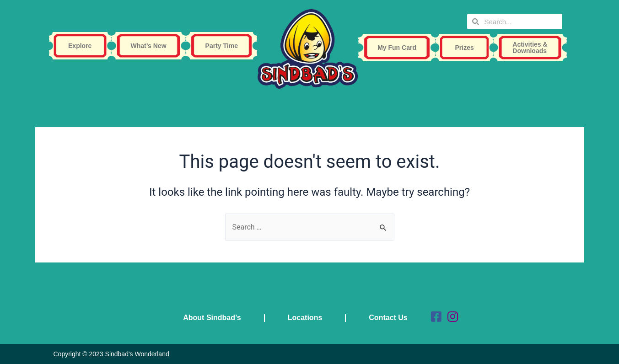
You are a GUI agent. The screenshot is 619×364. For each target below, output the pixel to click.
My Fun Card (399, 48)
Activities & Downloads (532, 48)
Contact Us (388, 318)
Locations (305, 318)
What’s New (151, 46)
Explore (82, 46)
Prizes (467, 48)
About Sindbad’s (212, 318)
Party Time (224, 46)
